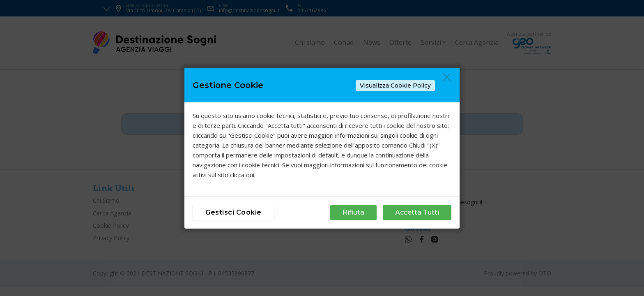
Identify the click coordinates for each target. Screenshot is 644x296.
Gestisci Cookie (233, 212)
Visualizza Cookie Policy (395, 86)
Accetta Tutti (417, 212)
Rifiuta (353, 212)
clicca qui (242, 175)
